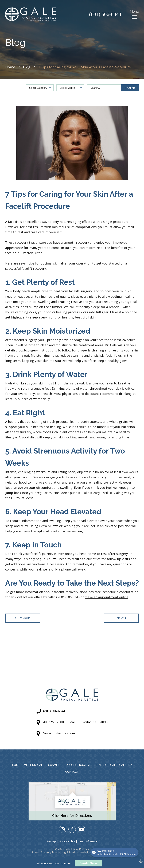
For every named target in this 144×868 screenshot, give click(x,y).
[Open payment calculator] (114, 852)
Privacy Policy (67, 841)
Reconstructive (78, 765)
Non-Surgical (105, 765)
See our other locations (59, 733)
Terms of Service (88, 841)
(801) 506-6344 (105, 14)
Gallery (126, 765)
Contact (72, 772)
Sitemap (51, 841)
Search (130, 88)
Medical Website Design (85, 852)
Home (10, 67)
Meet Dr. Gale (34, 765)
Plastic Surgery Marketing (49, 852)
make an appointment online (106, 597)
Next (121, 618)
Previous (23, 618)
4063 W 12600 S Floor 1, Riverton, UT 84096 (75, 722)
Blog (27, 67)
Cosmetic (55, 765)
